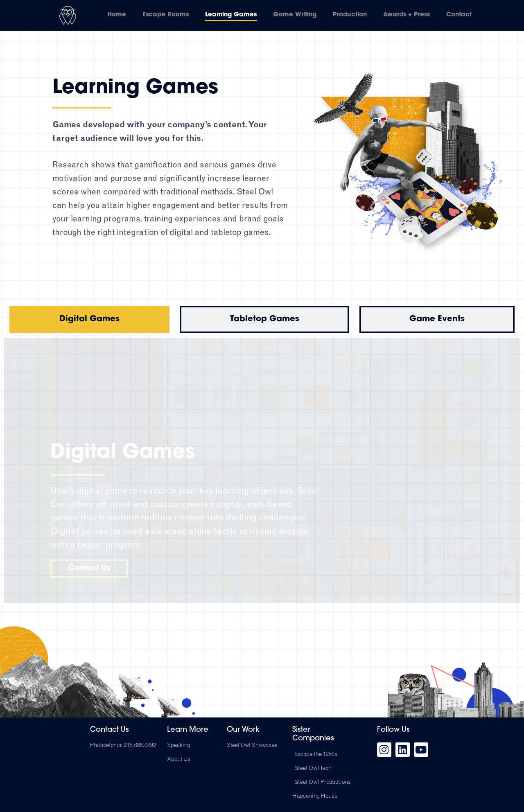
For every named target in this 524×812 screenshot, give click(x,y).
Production (350, 15)
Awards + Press (407, 15)
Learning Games (231, 15)
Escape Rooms (166, 15)
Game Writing (295, 15)
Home (117, 15)
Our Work (243, 730)
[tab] (89, 319)
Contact (459, 15)
